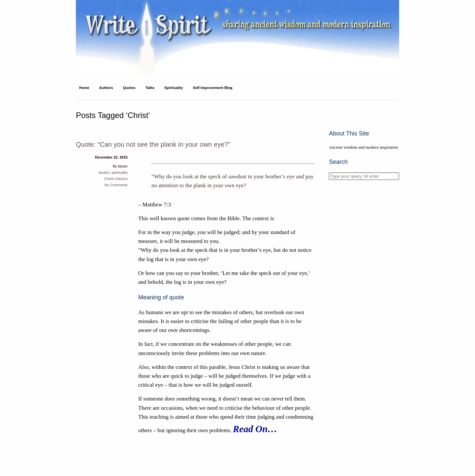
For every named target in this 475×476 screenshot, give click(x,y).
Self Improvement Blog (213, 88)
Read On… (255, 429)
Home (84, 88)
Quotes (129, 88)
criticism (121, 179)
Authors (106, 88)
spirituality (120, 172)
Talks (150, 88)
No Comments (116, 185)
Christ (109, 179)
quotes (104, 172)
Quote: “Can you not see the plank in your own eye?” (153, 144)
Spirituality (174, 88)
